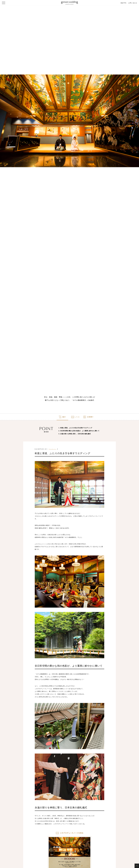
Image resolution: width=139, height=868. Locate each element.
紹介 (45, 418)
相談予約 (123, 3)
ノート (69, 418)
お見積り (94, 418)
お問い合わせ (133, 3)
